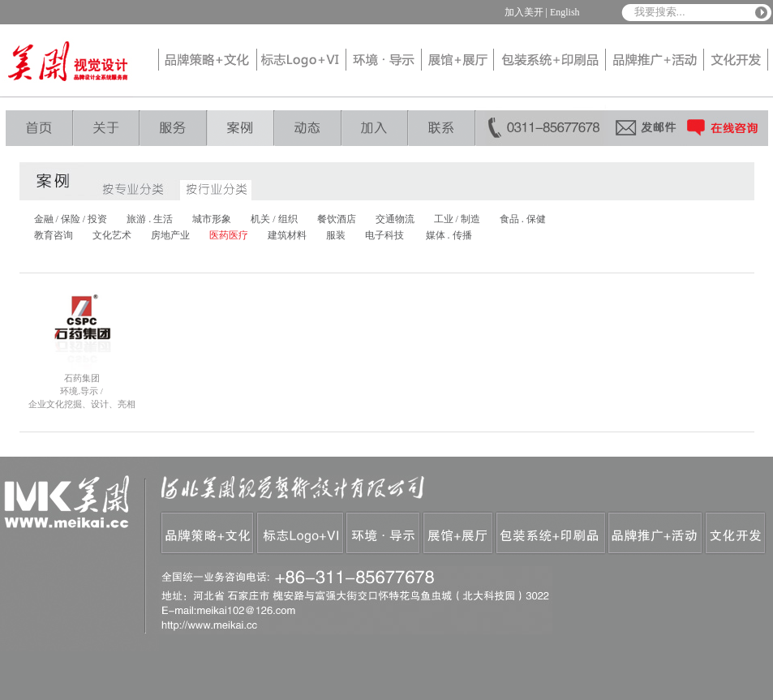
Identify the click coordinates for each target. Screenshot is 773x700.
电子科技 (384, 235)
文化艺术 (112, 235)
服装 (336, 235)
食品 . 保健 (523, 219)
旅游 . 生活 (150, 219)
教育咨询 (54, 235)
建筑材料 (287, 235)
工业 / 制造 (457, 219)
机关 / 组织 (274, 219)
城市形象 (212, 219)
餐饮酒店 (337, 219)
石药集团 (82, 378)
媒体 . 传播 (449, 235)
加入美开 (524, 12)
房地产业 (170, 235)
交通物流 (395, 219)
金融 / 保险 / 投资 (71, 219)
